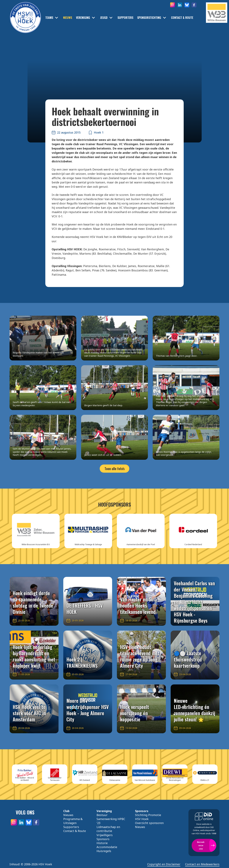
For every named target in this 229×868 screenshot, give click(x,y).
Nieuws (68, 18)
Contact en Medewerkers (202, 864)
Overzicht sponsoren (149, 823)
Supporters (125, 18)
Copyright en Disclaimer (164, 864)
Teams (49, 18)
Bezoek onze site (201, 845)
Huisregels (104, 851)
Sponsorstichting (149, 18)
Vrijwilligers (105, 835)
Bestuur (102, 815)
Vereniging (83, 18)
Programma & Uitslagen (73, 821)
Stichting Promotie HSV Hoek (148, 817)
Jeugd (104, 18)
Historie (102, 843)
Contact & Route (182, 18)
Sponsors (103, 839)
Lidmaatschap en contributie (108, 829)
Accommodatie (107, 847)
